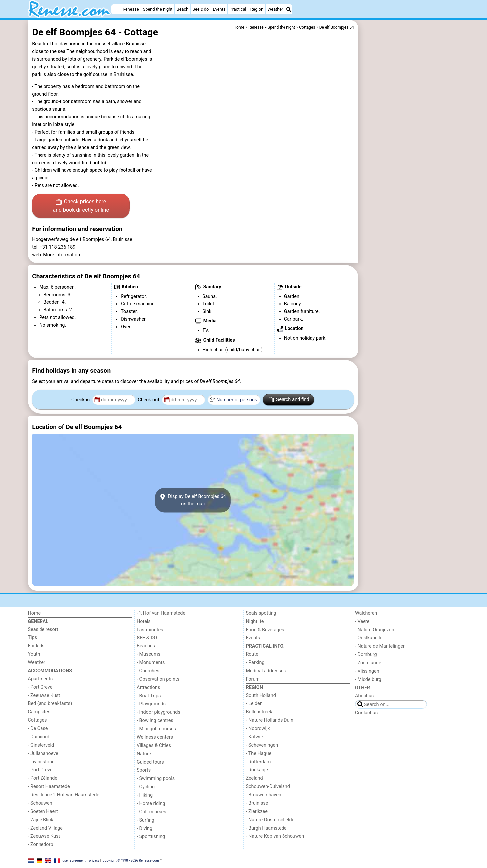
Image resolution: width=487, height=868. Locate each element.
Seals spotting (261, 613)
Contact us (366, 713)
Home (34, 613)
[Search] (289, 9)
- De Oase (38, 729)
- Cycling (146, 787)
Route (252, 654)
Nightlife (255, 621)
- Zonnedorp (41, 845)
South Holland (261, 695)
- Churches (148, 671)
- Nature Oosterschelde (270, 820)
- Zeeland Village (45, 828)
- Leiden (254, 704)
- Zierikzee (257, 811)
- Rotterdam (258, 762)
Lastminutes (150, 630)
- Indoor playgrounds (159, 712)
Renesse (131, 9)
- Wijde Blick (41, 820)
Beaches (146, 646)
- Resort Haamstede (49, 787)
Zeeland (254, 778)
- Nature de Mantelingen (380, 646)
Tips (33, 638)
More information (62, 255)
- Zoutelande (368, 663)
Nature (144, 754)
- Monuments (151, 663)
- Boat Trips (149, 696)
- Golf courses (152, 812)
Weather (275, 9)
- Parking (255, 663)
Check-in (81, 400)
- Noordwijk (258, 729)
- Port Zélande (43, 778)
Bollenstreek (259, 712)
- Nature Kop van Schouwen (275, 836)
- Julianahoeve (43, 753)
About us (364, 696)
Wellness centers (155, 737)
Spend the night (158, 9)
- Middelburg (368, 679)
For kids (36, 646)
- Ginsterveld (41, 745)
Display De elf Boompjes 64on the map (193, 500)
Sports (144, 770)
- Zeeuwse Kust (44, 695)
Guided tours (150, 762)
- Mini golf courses (156, 729)
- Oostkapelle (369, 638)
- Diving (145, 828)
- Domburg (366, 655)
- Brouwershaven (264, 795)
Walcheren (366, 613)
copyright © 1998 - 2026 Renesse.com (131, 861)
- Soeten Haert (43, 811)
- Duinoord (39, 737)
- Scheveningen (262, 745)
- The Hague (259, 753)
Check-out (149, 400)
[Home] (116, 9)
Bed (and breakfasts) (50, 704)
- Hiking (145, 795)
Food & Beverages (265, 630)
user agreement (74, 861)
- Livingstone (41, 762)
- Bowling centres (155, 721)
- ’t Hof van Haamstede (161, 613)
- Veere (362, 621)
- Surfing (146, 820)
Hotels (144, 621)
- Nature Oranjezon (375, 630)
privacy (94, 861)
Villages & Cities (154, 745)
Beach (182, 9)
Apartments (41, 679)
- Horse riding (151, 803)
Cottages (38, 720)
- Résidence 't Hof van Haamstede (64, 795)
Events (219, 9)
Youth (34, 654)
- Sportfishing (151, 837)
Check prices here (81, 206)
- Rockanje (257, 770)
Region (257, 9)
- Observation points (158, 679)
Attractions (148, 687)
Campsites (39, 712)
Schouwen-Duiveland (268, 787)
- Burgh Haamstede (266, 828)
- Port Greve (40, 687)
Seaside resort (43, 629)
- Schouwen (40, 803)
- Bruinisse (257, 803)
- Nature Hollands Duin (270, 720)
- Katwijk (255, 737)
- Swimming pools (156, 779)
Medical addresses (266, 671)
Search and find (288, 400)
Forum (253, 679)
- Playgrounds (151, 704)
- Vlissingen (367, 671)
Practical (238, 9)
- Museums (149, 654)
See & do (201, 9)
